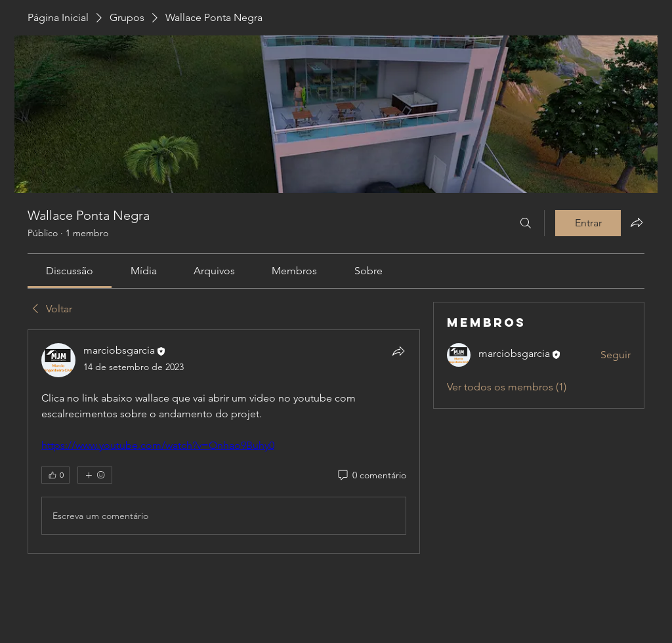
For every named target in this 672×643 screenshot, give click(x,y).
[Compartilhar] (398, 351)
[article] (224, 442)
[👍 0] (55, 475)
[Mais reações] (95, 475)
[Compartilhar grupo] (637, 222)
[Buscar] (526, 223)
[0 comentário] (371, 476)
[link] (70, 271)
